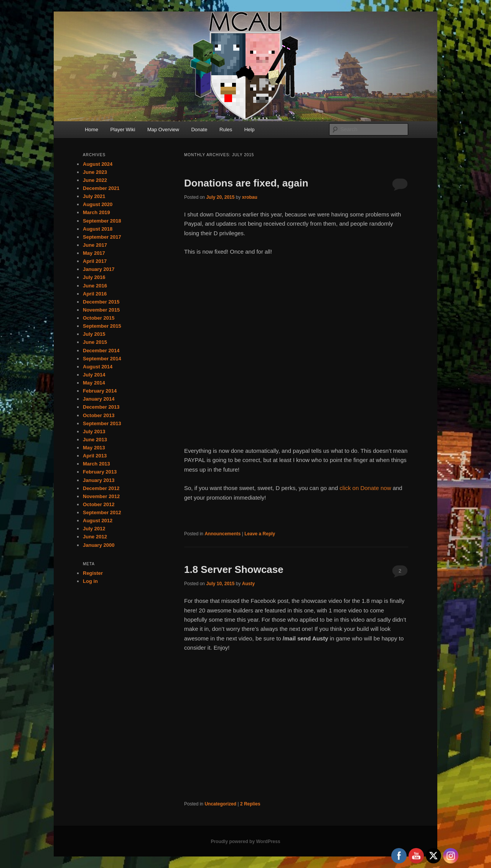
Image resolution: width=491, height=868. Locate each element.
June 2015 (95, 342)
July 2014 (94, 375)
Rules (226, 130)
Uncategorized (220, 804)
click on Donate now (366, 488)
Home (91, 130)
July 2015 (94, 334)
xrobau (250, 197)
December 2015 (101, 302)
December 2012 (101, 488)
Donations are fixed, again (246, 183)
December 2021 (101, 188)
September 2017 (102, 237)
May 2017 (94, 253)
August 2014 (98, 367)
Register (93, 573)
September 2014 (102, 359)
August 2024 (98, 164)
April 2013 (95, 456)
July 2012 (94, 529)
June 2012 (95, 537)
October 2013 (99, 415)
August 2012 (98, 521)
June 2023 (95, 172)
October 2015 (99, 318)
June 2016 (95, 286)
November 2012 (101, 496)
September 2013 (102, 423)
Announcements (222, 534)
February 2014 (100, 391)
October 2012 (99, 504)
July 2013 (94, 432)
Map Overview (163, 130)
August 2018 (98, 229)
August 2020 (98, 204)
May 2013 (94, 448)
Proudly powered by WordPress (245, 842)
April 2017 (95, 261)
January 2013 (99, 480)
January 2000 (99, 545)
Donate (199, 130)
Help (250, 130)
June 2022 (95, 180)
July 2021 (94, 196)
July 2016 (94, 277)
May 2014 (94, 383)
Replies (250, 804)
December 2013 (101, 407)
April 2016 (95, 294)
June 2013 (95, 440)
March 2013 (96, 464)
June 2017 (95, 245)
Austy (248, 584)
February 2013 (100, 472)
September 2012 (102, 512)
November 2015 (101, 310)
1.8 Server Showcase (234, 569)
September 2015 (102, 326)
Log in (90, 581)
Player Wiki (123, 130)
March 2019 (96, 212)
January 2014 (99, 399)
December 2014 (101, 351)
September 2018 (102, 221)
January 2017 (99, 269)
